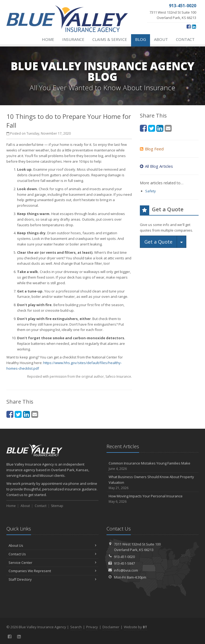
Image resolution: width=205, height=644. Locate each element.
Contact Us (52, 554)
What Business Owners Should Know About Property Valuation (153, 482)
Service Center (52, 563)
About (161, 39)
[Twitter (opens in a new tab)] (18, 414)
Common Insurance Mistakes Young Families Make (153, 466)
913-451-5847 (124, 563)
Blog (141, 39)
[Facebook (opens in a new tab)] (189, 26)
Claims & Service (110, 39)
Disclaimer (111, 627)
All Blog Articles (156, 166)
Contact (185, 39)
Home (48, 39)
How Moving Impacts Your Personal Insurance (153, 499)
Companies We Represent (52, 571)
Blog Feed (152, 149)
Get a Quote (158, 242)
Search (76, 627)
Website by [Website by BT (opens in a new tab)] (135, 627)
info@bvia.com (126, 570)
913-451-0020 (124, 557)
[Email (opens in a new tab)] (35, 414)
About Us (52, 545)
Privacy (92, 627)
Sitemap (57, 506)
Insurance (73, 39)
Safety (151, 191)
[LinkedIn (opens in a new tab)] (194, 26)
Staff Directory (52, 579)
